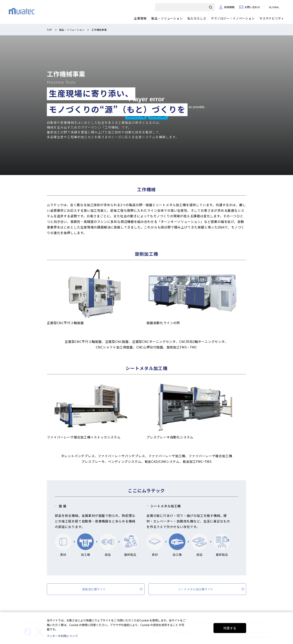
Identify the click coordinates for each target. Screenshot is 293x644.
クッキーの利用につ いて (62, 636)
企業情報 (140, 18)
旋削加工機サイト (94, 589)
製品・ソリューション (167, 18)
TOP (49, 30)
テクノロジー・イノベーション (233, 18)
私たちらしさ (197, 18)
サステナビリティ (272, 18)
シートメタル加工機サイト (196, 589)
